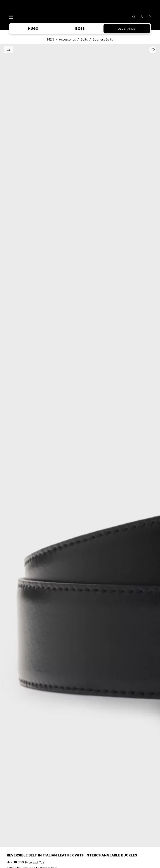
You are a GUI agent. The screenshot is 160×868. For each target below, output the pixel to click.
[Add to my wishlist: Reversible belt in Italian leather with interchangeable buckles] (153, 50)
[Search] (134, 17)
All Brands (127, 29)
